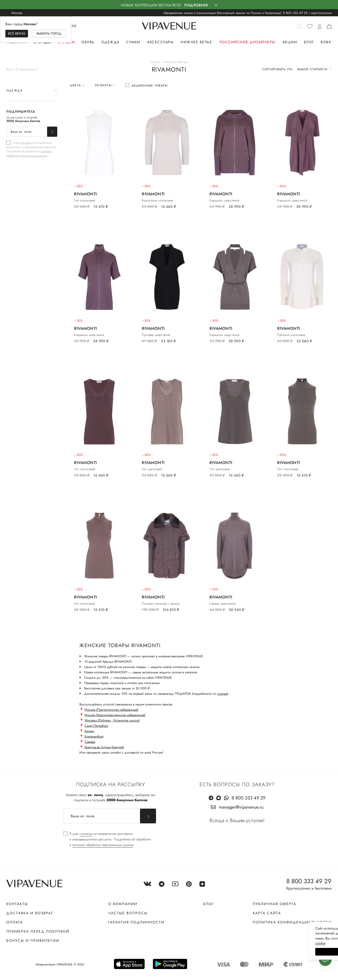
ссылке (222, 694)
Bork (326, 42)
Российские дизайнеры (248, 42)
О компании (123, 904)
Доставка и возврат (30, 913)
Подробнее (196, 5)
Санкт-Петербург (96, 726)
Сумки (133, 42)
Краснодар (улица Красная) (104, 747)
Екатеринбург (94, 736)
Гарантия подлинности (136, 922)
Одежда (110, 42)
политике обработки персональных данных (29, 153)
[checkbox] (32, 149)
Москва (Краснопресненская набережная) (115, 715)
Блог (309, 42)
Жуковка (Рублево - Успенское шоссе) (112, 720)
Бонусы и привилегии (33, 941)
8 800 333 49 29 (295, 13)
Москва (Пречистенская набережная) (111, 710)
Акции (290, 42)
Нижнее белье (196, 42)
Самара (90, 742)
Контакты (17, 904)
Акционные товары (150, 86)
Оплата (15, 922)
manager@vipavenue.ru (241, 807)
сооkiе (238, 943)
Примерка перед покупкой (38, 931)
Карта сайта (267, 913)
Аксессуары (160, 42)
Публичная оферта (274, 904)
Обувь (88, 42)
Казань (89, 731)
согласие (26, 143)
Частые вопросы (128, 913)
